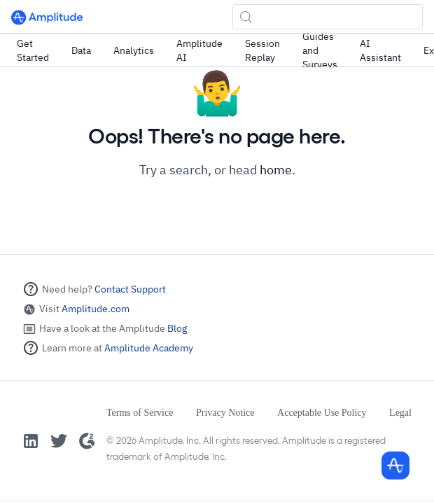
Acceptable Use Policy (322, 413)
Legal (400, 413)
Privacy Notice (225, 413)
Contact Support (130, 289)
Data (81, 50)
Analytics (134, 50)
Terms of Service (140, 413)
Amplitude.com (96, 309)
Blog (177, 328)
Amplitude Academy (149, 348)
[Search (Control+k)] (328, 17)
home (276, 170)
